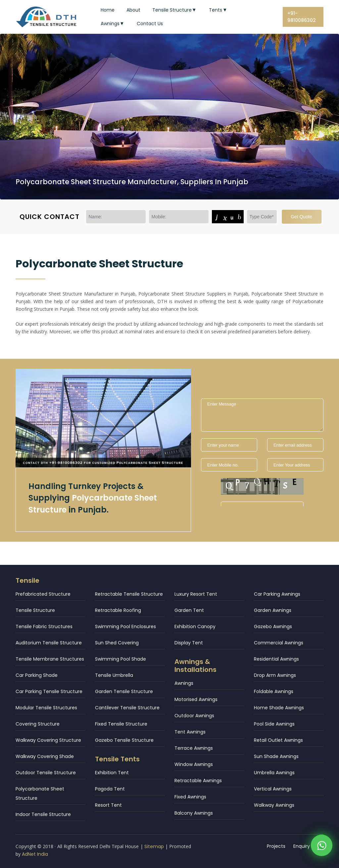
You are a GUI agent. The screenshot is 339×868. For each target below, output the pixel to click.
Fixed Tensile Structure (121, 724)
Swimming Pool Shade (121, 659)
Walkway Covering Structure (48, 740)
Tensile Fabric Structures (44, 626)
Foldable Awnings (274, 691)
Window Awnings (194, 764)
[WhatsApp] (322, 848)
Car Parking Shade (37, 675)
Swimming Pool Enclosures (125, 626)
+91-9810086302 (302, 17)
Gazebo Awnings (273, 626)
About (133, 10)
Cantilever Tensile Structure (127, 708)
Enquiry (302, 846)
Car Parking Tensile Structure (49, 691)
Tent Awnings (190, 732)
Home (108, 10)
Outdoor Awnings (194, 716)
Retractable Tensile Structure (129, 594)
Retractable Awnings (198, 781)
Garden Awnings (273, 610)
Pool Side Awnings (274, 724)
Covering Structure (38, 724)
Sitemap (154, 846)
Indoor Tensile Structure (43, 814)
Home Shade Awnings (279, 708)
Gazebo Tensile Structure (124, 740)
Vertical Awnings (273, 789)
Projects (276, 846)
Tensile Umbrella (114, 675)
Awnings (113, 24)
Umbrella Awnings (274, 773)
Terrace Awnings (194, 748)
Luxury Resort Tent (196, 594)
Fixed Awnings (190, 797)
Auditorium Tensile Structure (49, 643)
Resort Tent (108, 805)
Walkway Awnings (274, 805)
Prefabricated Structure (43, 594)
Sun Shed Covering (117, 643)
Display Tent (189, 643)
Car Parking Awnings (277, 594)
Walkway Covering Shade (45, 756)
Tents (218, 10)
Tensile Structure (175, 10)
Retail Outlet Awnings (278, 740)
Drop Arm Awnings (275, 675)
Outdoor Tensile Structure (46, 773)
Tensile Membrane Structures (50, 659)
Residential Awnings (276, 659)
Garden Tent (189, 610)
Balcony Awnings (194, 813)
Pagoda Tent (110, 789)
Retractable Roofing (118, 610)
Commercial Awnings (279, 643)
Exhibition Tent (112, 773)
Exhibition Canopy (195, 626)
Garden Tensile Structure (124, 691)
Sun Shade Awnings (276, 756)
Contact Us (150, 24)
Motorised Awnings (196, 699)
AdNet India (35, 854)
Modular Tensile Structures (46, 708)
